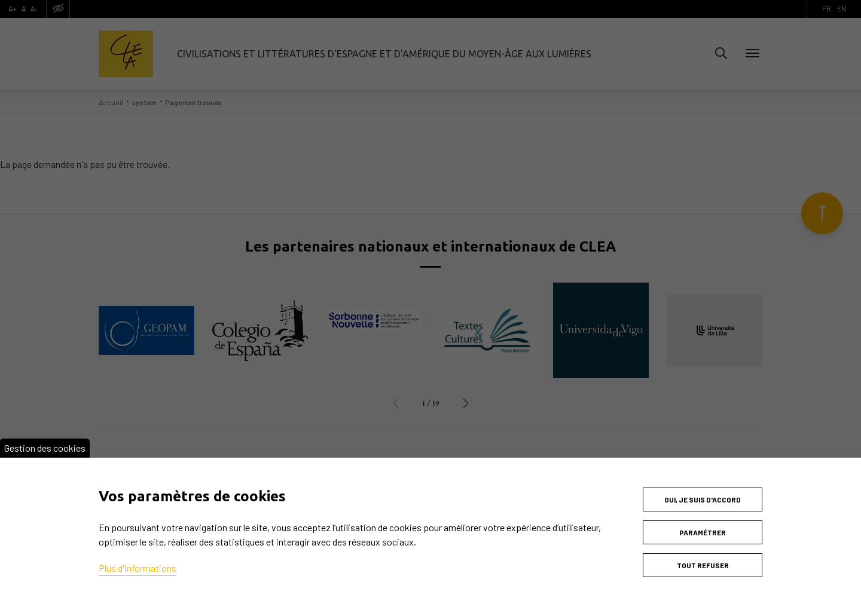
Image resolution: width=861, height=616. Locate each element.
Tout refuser (703, 565)
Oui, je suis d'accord (703, 499)
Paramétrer (703, 532)
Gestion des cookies (45, 448)
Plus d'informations (138, 568)
